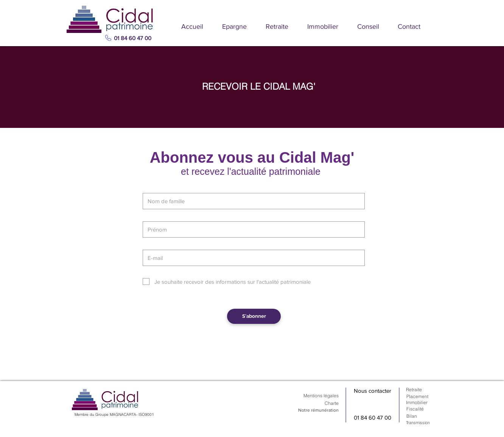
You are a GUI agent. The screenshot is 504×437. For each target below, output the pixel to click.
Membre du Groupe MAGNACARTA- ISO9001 (114, 414)
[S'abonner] (254, 316)
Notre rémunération (318, 410)
